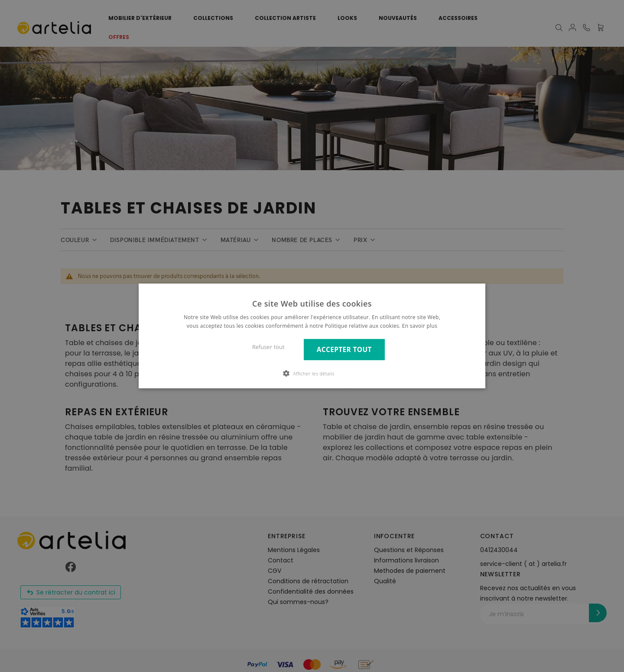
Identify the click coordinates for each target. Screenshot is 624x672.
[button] (312, 373)
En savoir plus (420, 326)
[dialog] (312, 336)
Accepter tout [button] (344, 350)
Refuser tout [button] (268, 347)
